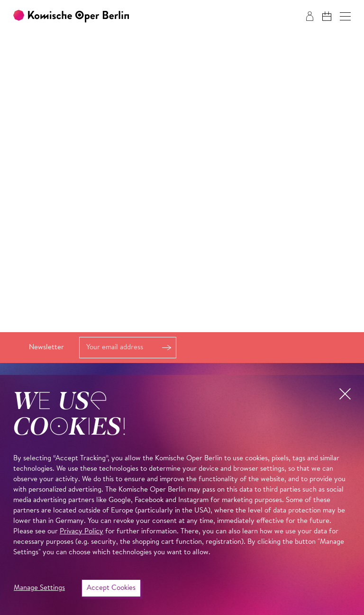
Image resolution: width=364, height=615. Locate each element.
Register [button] (166, 348)
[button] (345, 16)
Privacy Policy (82, 532)
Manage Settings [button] (39, 588)
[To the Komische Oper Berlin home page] (71, 16)
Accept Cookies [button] (111, 588)
